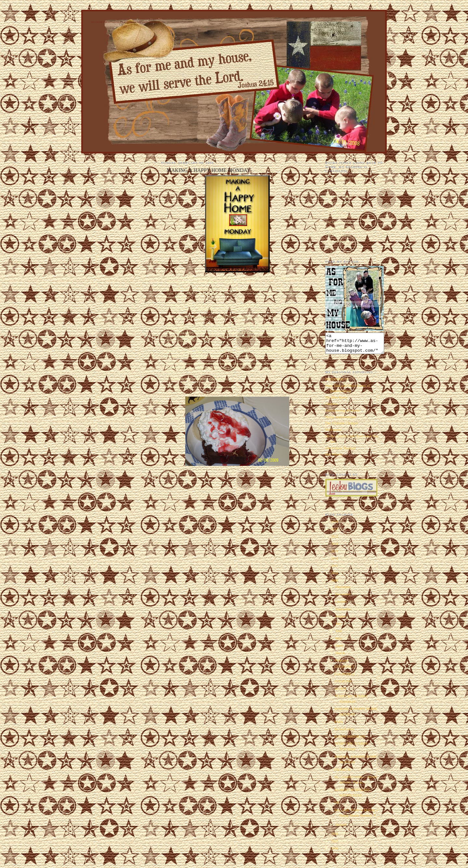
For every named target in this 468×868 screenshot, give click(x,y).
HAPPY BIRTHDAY (350, 740)
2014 (335, 547)
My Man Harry (336, 401)
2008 (335, 837)
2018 (335, 525)
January (342, 828)
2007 (335, 845)
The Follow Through (341, 452)
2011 (335, 570)
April (340, 649)
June (339, 635)
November (344, 598)
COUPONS (343, 685)
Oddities (331, 408)
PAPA (339, 726)
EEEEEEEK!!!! (337, 383)
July (339, 627)
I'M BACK (343, 773)
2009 (335, 584)
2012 (335, 562)
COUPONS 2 (344, 678)
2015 (335, 540)
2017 (335, 533)
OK (337, 806)
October (342, 605)
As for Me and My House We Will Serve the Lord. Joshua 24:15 (127, 22)
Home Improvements (341, 421)
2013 (335, 555)
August (341, 620)
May (339, 642)
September (344, 613)
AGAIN (340, 692)
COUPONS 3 (344, 670)
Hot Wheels (334, 458)
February (343, 664)
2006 (335, 852)
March (341, 657)
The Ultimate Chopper (342, 427)
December (343, 591)
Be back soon (344, 733)
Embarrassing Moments (343, 414)
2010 (335, 577)
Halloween (333, 433)
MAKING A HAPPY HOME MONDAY (209, 170)
